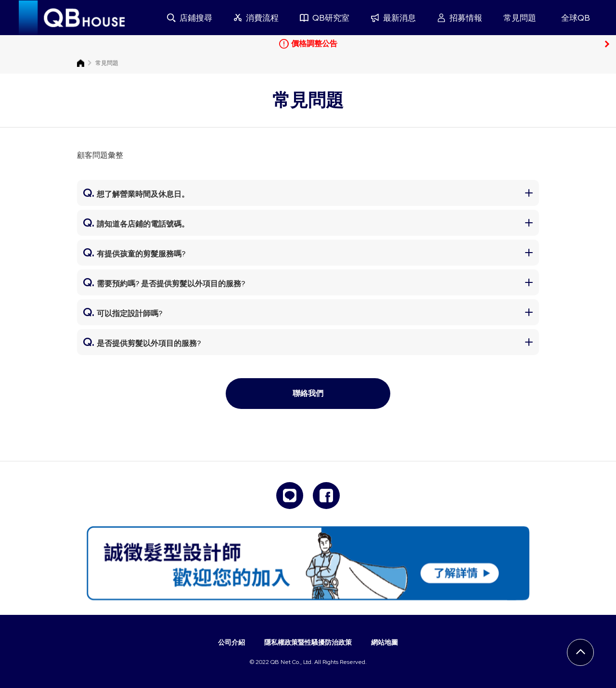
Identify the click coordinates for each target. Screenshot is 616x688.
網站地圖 (385, 642)
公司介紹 (231, 642)
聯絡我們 (308, 393)
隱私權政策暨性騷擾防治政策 (308, 642)
